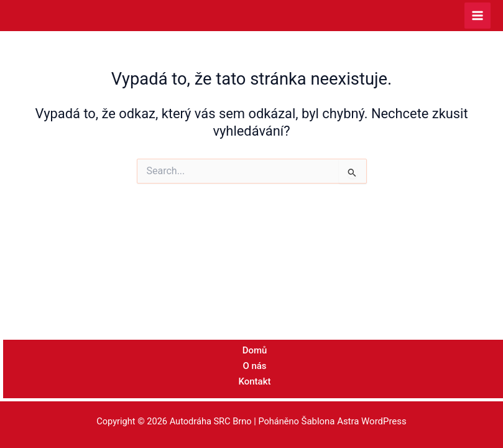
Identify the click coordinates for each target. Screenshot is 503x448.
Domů (255, 352)
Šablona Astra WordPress (354, 422)
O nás (255, 367)
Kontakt (255, 382)
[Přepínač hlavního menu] (478, 16)
